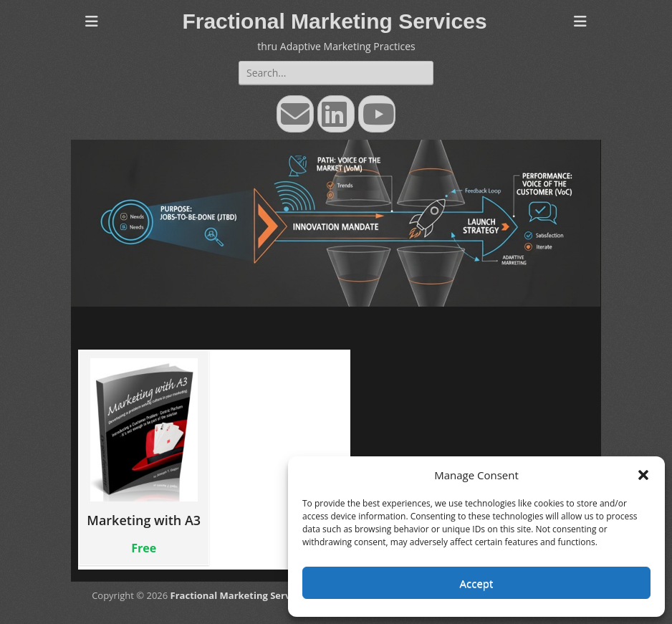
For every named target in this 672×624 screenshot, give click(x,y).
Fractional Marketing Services (334, 21)
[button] (643, 475)
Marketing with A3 (144, 443)
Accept (477, 583)
